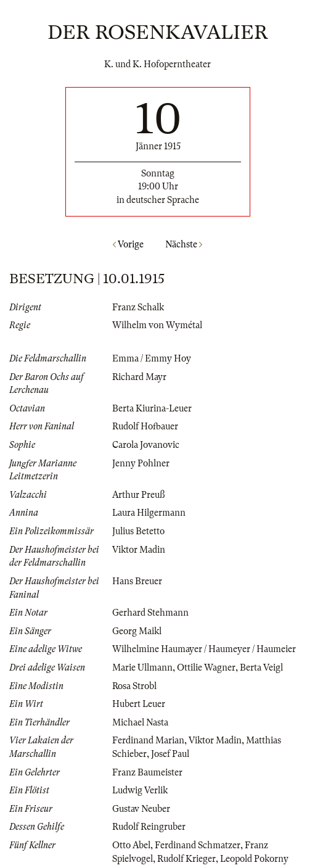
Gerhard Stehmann (150, 613)
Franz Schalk (138, 307)
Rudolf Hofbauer (145, 426)
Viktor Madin (139, 550)
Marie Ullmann (142, 668)
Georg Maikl (137, 631)
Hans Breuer (137, 581)
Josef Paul (170, 754)
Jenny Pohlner (141, 463)
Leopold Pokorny (254, 859)
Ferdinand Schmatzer (198, 845)
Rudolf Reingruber (149, 827)
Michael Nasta (140, 722)
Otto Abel (131, 845)
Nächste (184, 244)
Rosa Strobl (134, 686)
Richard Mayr (139, 377)
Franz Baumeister (147, 772)
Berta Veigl (261, 668)
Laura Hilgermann (149, 513)
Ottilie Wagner (206, 668)
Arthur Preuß (138, 495)
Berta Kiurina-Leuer (152, 408)
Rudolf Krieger (186, 859)
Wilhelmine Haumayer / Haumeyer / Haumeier (204, 649)
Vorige (128, 244)
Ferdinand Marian (148, 740)
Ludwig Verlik (140, 790)
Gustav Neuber (141, 809)
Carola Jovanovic (146, 445)
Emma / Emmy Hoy (152, 358)
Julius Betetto (138, 531)
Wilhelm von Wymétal (157, 325)
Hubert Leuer (139, 704)
